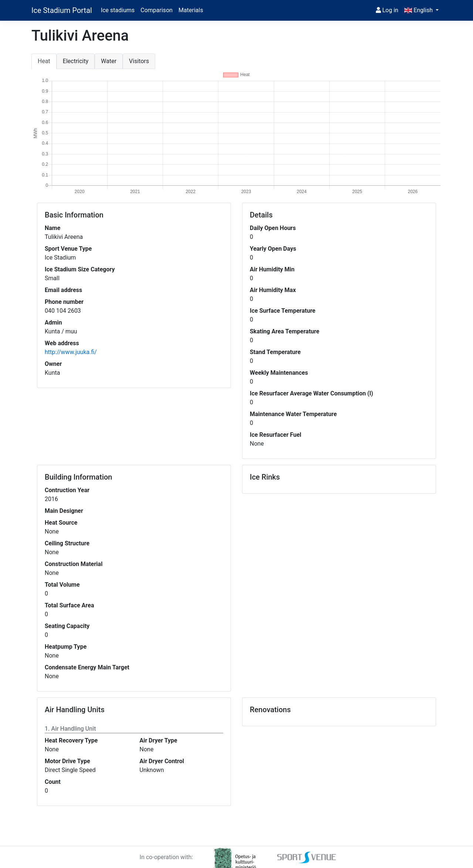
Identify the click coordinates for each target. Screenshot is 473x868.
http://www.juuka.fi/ (71, 352)
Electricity (76, 61)
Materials (191, 10)
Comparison (156, 10)
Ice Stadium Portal (62, 10)
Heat (44, 61)
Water (109, 61)
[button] (421, 10)
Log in (387, 10)
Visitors (139, 61)
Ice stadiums (118, 10)
